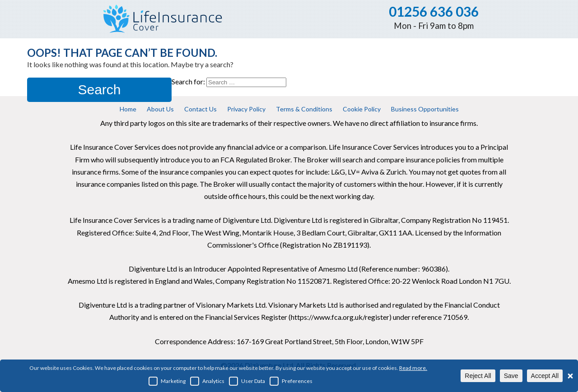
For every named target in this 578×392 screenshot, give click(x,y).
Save (511, 376)
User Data (247, 381)
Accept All (545, 376)
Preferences (291, 381)
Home (128, 109)
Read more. (413, 368)
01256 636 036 (434, 11)
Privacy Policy (246, 109)
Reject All (478, 376)
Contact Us (200, 109)
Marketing (167, 381)
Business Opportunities (425, 109)
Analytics (207, 381)
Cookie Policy (362, 109)
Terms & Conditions (304, 109)
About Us (160, 109)
